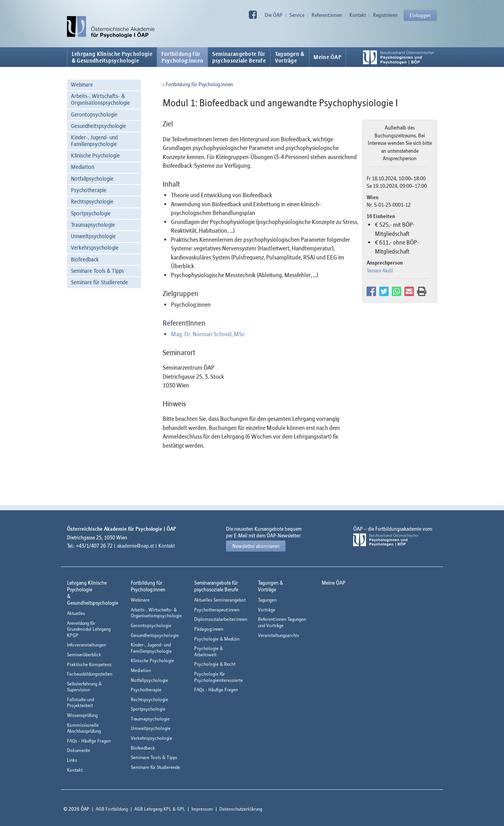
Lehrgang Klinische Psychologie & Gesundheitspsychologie (112, 57)
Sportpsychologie (91, 213)
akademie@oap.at (135, 546)
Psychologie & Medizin (217, 639)
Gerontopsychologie (94, 114)
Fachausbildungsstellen (90, 674)
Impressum (202, 809)
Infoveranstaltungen (86, 645)
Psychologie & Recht (215, 664)
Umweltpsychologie (93, 236)
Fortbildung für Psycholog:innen (198, 84)
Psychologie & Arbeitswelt (208, 651)
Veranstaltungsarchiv (279, 635)
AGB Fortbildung (112, 809)
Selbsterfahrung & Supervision (84, 687)
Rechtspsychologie (92, 201)
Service (297, 15)
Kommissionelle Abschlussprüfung (84, 728)
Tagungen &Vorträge (290, 57)
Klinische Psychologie (95, 155)
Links (72, 760)
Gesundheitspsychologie (98, 126)
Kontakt (358, 15)
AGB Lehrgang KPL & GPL (160, 809)
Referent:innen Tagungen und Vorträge (282, 622)
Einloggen (420, 15)
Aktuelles (76, 613)
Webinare (82, 84)
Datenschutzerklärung (241, 809)
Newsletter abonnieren (256, 546)
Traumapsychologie (93, 225)
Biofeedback (85, 259)
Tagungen (267, 600)
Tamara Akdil (380, 270)
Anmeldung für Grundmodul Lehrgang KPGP (89, 629)
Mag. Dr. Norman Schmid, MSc (208, 334)
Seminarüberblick (84, 655)
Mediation (82, 167)
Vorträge (267, 610)
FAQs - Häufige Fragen (89, 741)
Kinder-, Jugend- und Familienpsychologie (94, 141)
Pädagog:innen (209, 629)
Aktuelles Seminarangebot (220, 600)
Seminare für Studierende (99, 282)
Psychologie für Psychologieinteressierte (219, 677)
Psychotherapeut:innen (217, 610)
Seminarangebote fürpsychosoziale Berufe (239, 57)
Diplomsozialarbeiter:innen (221, 619)
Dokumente (79, 750)
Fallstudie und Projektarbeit (81, 703)
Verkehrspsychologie (95, 247)
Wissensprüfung (82, 715)
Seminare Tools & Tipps (97, 271)
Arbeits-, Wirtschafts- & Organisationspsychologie (100, 99)
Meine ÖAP (327, 57)
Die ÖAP (273, 15)
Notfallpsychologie (92, 179)
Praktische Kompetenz (89, 664)
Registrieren (385, 15)
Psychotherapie (89, 190)
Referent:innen (327, 15)
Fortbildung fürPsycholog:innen (183, 57)
